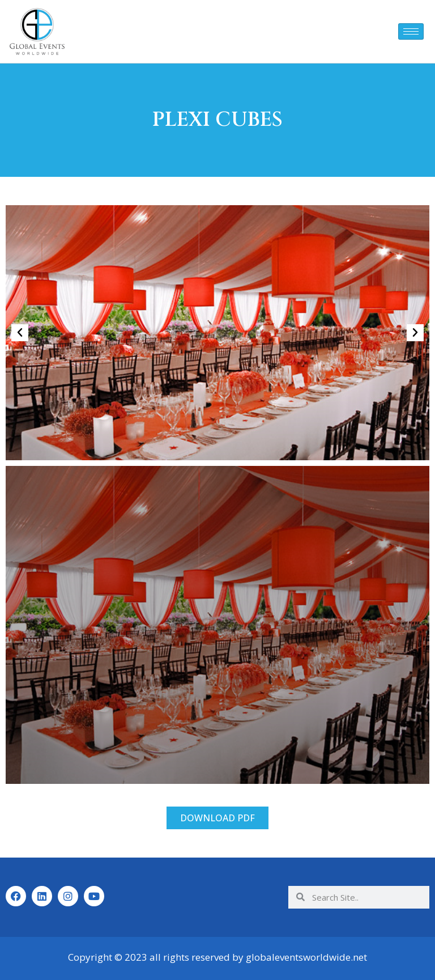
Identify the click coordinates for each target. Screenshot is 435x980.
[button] (20, 333)
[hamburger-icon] (411, 31)
